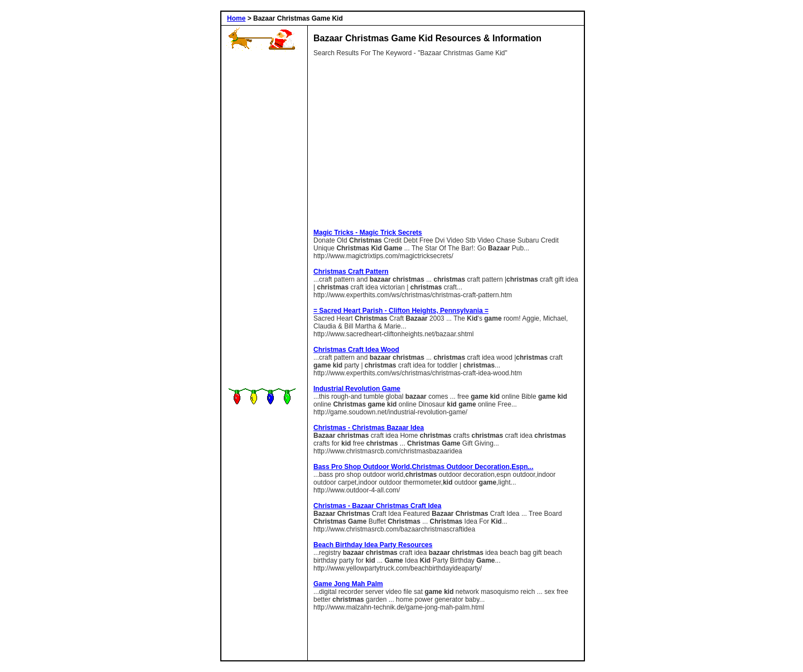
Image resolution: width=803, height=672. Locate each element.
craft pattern (351, 272)
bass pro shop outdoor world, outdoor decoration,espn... (423, 467)
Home (236, 18)
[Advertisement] (262, 221)
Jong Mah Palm (348, 584)
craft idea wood (356, 350)
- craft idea (377, 506)
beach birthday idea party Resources (373, 545)
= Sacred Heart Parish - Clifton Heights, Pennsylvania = (401, 311)
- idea (369, 428)
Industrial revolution (357, 389)
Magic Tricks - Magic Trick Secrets (368, 233)
